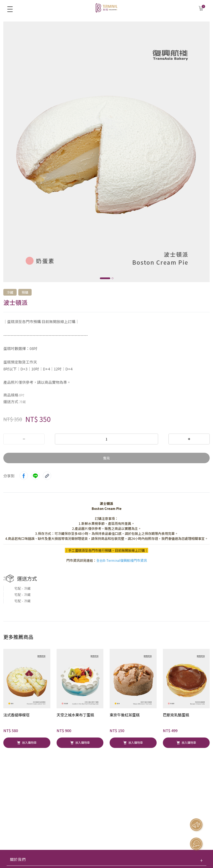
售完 (106, 458)
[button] (105, 278)
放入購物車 (27, 743)
